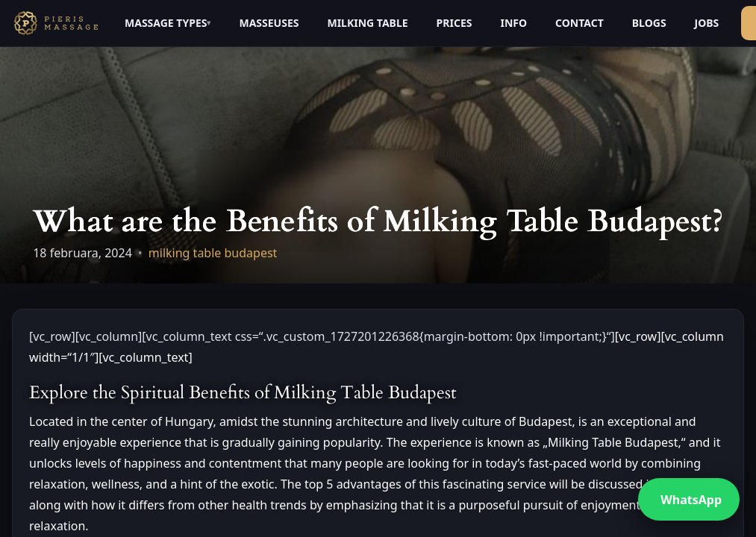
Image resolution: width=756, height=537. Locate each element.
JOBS (707, 23)
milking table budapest (213, 253)
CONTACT (580, 23)
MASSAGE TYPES (166, 23)
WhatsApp (691, 500)
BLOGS (649, 23)
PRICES (454, 23)
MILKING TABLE (367, 23)
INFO (513, 23)
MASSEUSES (269, 23)
